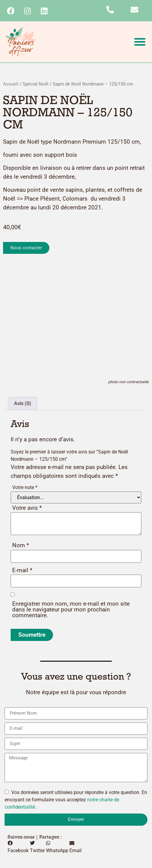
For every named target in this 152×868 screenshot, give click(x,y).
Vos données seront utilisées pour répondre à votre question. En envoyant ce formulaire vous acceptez (76, 800)
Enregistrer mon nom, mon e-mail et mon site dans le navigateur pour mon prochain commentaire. (71, 609)
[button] (140, 42)
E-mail (22, 570)
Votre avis (27, 508)
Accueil (11, 84)
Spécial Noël (35, 84)
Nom (21, 545)
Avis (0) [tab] (23, 403)
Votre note (25, 487)
